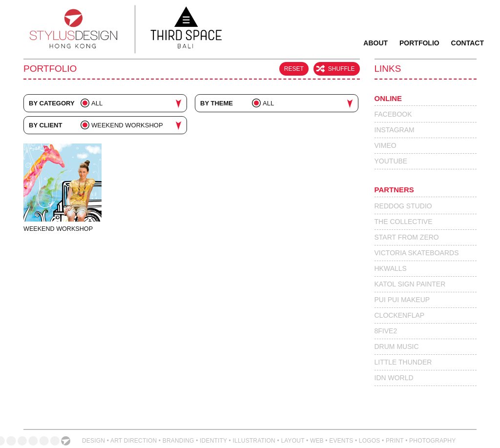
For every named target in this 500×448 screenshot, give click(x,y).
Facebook (393, 114)
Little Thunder (403, 362)
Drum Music (397, 346)
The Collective (404, 222)
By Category (52, 103)
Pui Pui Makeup (402, 300)
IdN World (394, 378)
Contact (468, 43)
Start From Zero (407, 237)
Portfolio (419, 43)
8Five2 (386, 331)
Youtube (391, 161)
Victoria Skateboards (417, 253)
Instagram (395, 130)
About (375, 43)
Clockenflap (400, 315)
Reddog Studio (403, 206)
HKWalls (391, 268)
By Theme (217, 103)
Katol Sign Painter (410, 284)
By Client (45, 125)
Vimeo (385, 145)
